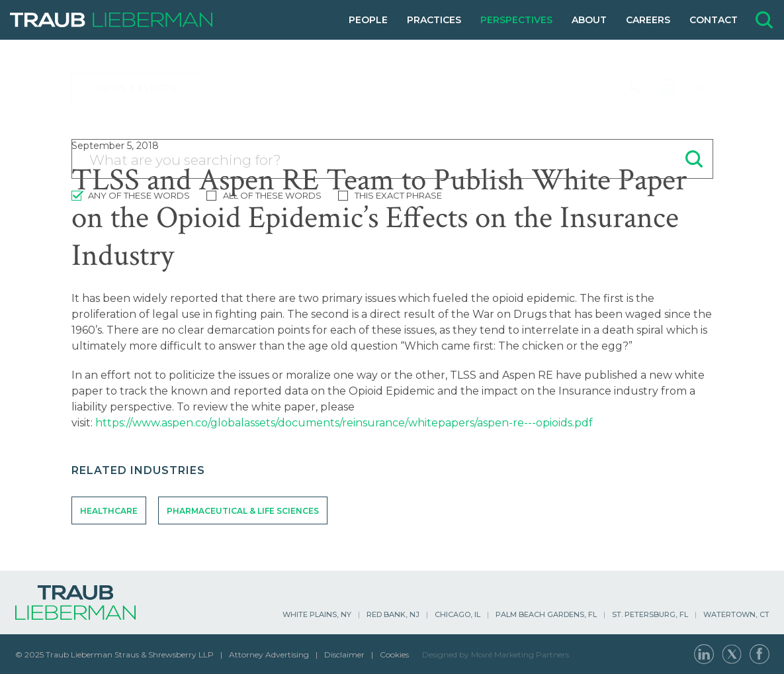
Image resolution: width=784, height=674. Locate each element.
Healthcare (109, 511)
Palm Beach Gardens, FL (546, 614)
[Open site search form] (764, 20)
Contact (714, 20)
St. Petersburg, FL (650, 614)
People (368, 20)
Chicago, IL (457, 614)
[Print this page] (668, 87)
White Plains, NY (317, 614)
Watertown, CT (736, 614)
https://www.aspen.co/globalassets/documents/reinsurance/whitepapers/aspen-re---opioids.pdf (344, 423)
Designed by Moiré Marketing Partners (496, 654)
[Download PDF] (632, 87)
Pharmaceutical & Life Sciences (243, 511)
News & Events (136, 88)
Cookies (394, 654)
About (589, 20)
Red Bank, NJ (393, 614)
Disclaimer (344, 654)
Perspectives (516, 20)
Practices (434, 20)
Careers (648, 20)
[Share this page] (703, 87)
